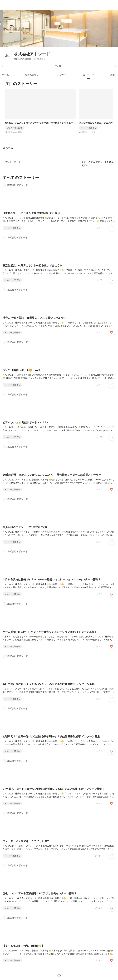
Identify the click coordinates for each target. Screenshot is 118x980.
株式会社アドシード (32, 54)
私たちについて (33, 75)
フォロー (59, 66)
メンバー (62, 75)
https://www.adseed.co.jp (25, 59)
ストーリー (88, 75)
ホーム (5, 75)
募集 (113, 75)
